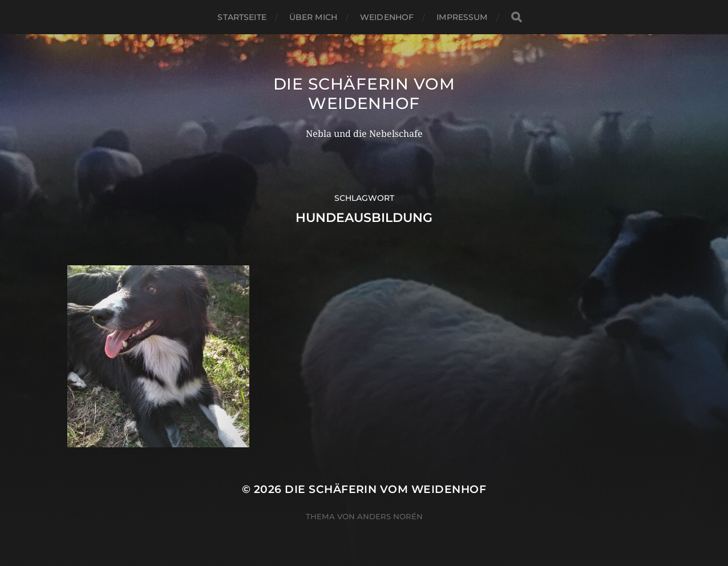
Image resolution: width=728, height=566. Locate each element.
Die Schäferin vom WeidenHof (364, 94)
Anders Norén (390, 516)
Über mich (313, 17)
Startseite (242, 17)
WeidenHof (387, 17)
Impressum (462, 17)
